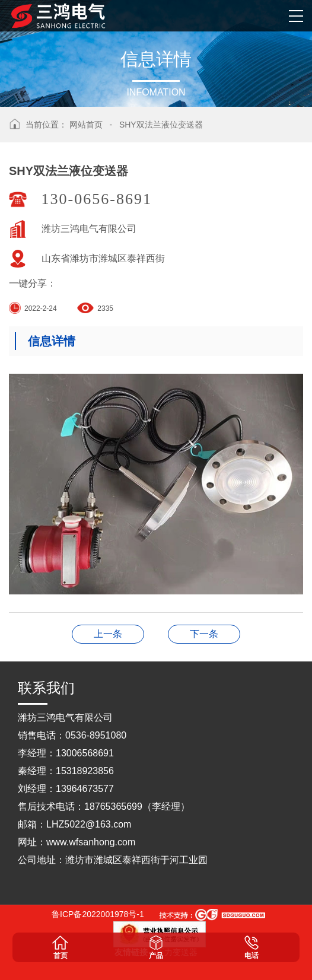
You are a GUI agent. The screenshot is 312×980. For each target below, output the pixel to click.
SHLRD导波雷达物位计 (204, 634)
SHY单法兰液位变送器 (108, 634)
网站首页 (86, 125)
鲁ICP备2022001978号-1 (98, 914)
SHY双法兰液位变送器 (161, 125)
